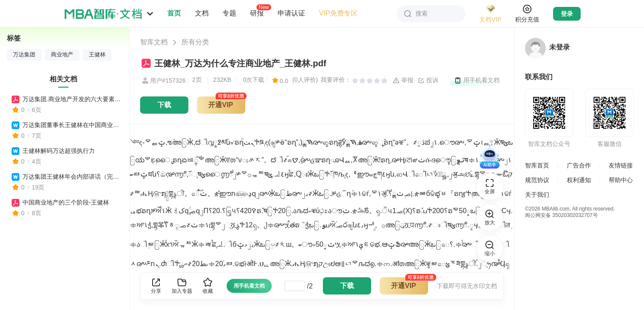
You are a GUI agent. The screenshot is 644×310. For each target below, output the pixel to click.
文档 (202, 13)
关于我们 (537, 195)
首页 (174, 13)
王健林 (97, 55)
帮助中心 (621, 180)
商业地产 (62, 55)
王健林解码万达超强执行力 (59, 151)
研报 (257, 13)
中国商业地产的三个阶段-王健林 (66, 202)
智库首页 (537, 165)
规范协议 (537, 180)
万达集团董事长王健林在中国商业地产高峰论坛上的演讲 (72, 125)
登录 (567, 14)
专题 (229, 13)
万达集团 (24, 55)
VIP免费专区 (338, 13)
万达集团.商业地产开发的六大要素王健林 (72, 99)
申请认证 (291, 13)
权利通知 (579, 180)
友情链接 (621, 165)
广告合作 (579, 165)
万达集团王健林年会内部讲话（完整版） (72, 177)
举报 (403, 81)
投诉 (428, 81)
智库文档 (154, 42)
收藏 (208, 286)
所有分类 (195, 42)
